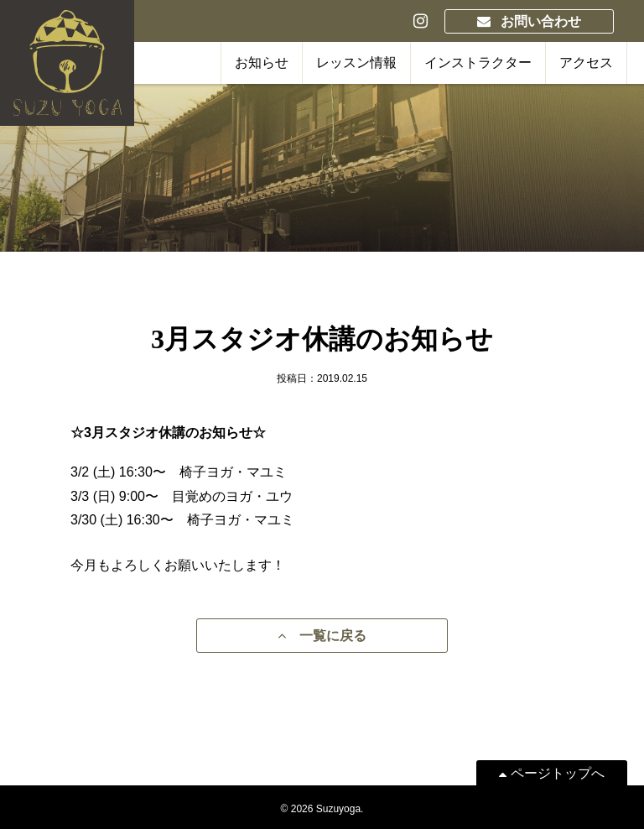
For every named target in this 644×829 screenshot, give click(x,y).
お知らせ (262, 63)
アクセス (586, 63)
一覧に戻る (322, 636)
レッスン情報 (356, 63)
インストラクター (478, 63)
